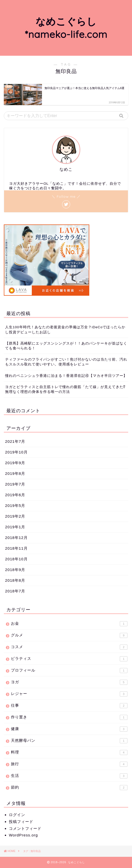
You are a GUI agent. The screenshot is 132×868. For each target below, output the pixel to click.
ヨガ (69, 682)
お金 (69, 624)
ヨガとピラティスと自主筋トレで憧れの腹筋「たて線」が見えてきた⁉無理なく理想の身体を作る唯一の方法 (65, 389)
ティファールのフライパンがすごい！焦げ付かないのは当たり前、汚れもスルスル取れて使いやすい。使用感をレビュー (66, 362)
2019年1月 (15, 527)
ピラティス (69, 659)
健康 (69, 729)
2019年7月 (15, 484)
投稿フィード (21, 822)
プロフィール (69, 671)
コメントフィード (25, 828)
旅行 (69, 764)
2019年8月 (15, 473)
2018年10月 (16, 559)
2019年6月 (15, 495)
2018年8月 (15, 580)
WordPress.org (23, 835)
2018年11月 (16, 548)
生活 (69, 776)
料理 (69, 752)
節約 (69, 788)
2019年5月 (15, 506)
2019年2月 (15, 516)
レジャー (69, 694)
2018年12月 (16, 538)
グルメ (69, 635)
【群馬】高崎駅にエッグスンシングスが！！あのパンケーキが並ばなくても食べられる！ (66, 346)
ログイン (17, 815)
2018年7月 (15, 591)
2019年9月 (15, 463)
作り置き (69, 717)
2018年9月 (15, 570)
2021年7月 (15, 441)
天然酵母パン (69, 741)
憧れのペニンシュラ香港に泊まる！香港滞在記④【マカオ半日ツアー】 (66, 376)
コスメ (69, 647)
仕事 (69, 706)
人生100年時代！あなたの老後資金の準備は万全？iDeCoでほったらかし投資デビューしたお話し (65, 330)
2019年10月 (16, 452)
